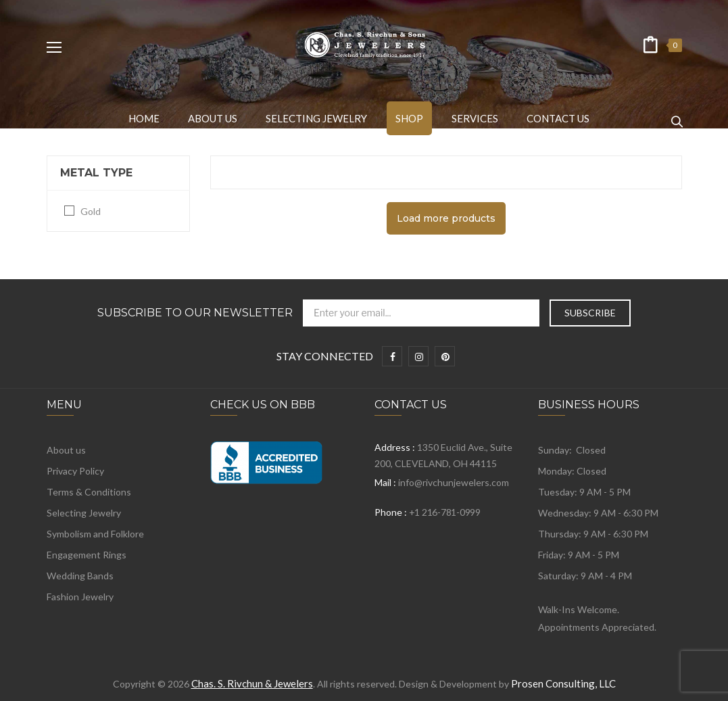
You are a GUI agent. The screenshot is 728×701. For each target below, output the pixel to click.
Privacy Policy (75, 471)
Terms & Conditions (89, 492)
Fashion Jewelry (80, 597)
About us (66, 450)
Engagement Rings (87, 555)
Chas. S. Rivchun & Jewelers (252, 683)
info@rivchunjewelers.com (454, 482)
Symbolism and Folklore (95, 534)
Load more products (446, 218)
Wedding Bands (80, 576)
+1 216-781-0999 (445, 512)
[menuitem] (144, 118)
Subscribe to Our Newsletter (195, 313)
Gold (91, 211)
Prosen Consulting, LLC (563, 683)
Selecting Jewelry (84, 513)
